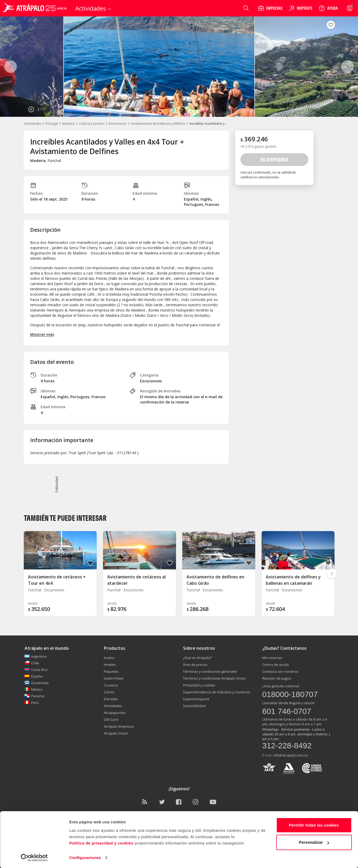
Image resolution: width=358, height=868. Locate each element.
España (34, 676)
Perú (32, 703)
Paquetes (111, 671)
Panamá (34, 696)
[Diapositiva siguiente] (332, 574)
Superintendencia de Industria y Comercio (217, 692)
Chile (32, 663)
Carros (109, 692)
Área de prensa (195, 665)
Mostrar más (42, 334)
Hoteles (110, 665)
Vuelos (109, 658)
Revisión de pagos (277, 678)
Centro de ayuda (276, 665)
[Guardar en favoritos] (331, 25)
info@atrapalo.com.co (290, 755)
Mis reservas (272, 658)
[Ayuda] (328, 8)
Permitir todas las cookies (314, 825)
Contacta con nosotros (280, 671)
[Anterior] (11, 67)
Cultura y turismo (92, 124)
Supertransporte (196, 699)
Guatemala (37, 683)
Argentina (36, 656)
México (34, 689)
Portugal (52, 124)
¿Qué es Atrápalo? (197, 658)
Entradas (111, 699)
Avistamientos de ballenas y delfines (158, 124)
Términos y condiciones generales (210, 671)
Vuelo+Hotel (114, 678)
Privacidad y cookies (199, 685)
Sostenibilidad (194, 706)
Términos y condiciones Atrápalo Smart (214, 678)
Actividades (32, 124)
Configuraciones (85, 858)
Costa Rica (36, 670)
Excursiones (118, 124)
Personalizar (314, 842)
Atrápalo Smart (116, 733)
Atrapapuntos (115, 713)
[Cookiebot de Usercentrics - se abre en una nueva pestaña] (34, 858)
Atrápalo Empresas (119, 726)
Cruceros (111, 685)
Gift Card (111, 720)
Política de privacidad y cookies (101, 843)
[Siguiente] (347, 67)
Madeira (69, 124)
